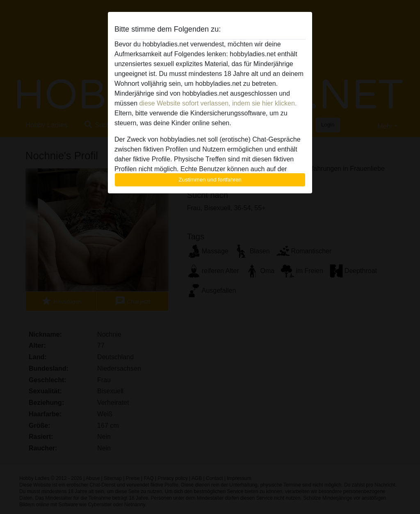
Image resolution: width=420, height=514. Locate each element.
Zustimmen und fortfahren (210, 180)
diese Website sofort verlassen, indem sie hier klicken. (218, 103)
